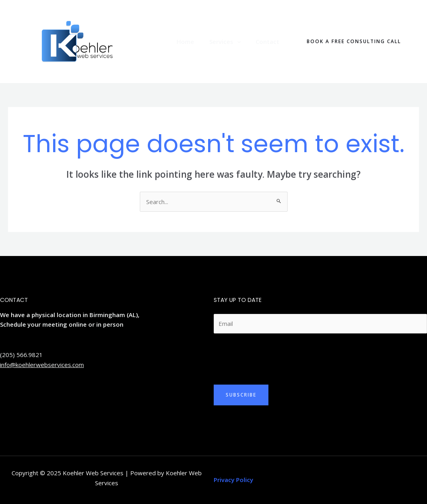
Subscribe (241, 395)
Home (193, 42)
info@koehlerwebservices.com (42, 365)
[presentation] (274, 357)
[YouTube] (40, 394)
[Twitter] (4, 394)
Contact (269, 42)
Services (229, 42)
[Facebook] (28, 394)
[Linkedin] (16, 394)
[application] (241, 42)
